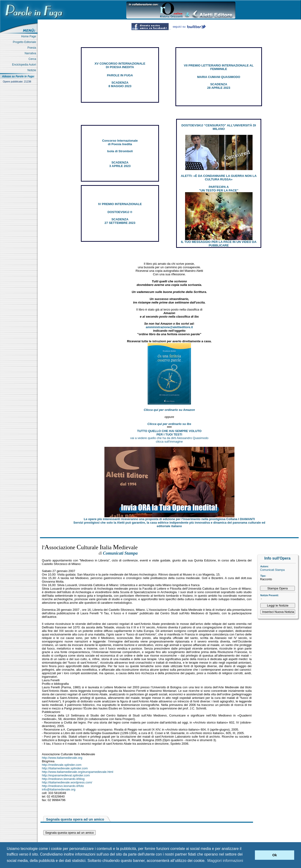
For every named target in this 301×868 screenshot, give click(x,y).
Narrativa (31, 53)
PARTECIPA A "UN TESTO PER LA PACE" (219, 189)
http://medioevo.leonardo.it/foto (63, 786)
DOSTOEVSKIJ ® (120, 212)
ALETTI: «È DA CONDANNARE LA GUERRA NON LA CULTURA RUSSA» (219, 178)
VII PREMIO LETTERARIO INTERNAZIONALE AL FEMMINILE (219, 67)
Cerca (33, 59)
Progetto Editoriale (25, 42)
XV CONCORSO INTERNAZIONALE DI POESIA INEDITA (120, 65)
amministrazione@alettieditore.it (169, 327)
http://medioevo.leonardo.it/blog (63, 779)
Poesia (33, 48)
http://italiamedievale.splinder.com (65, 768)
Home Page (29, 36)
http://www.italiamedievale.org (62, 758)
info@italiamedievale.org (59, 789)
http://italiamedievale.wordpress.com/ (67, 782)
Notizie (33, 70)
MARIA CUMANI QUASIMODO (219, 77)
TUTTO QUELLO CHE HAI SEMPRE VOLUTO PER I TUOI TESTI (169, 433)
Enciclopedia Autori (25, 65)
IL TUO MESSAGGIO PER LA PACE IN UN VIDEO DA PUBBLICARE (219, 244)
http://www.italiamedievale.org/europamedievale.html (78, 772)
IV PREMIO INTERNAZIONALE (120, 204)
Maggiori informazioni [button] (225, 861)
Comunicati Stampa (272, 570)
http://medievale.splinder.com (62, 765)
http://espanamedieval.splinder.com (66, 775)
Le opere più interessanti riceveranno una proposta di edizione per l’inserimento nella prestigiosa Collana (169, 519)
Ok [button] (275, 855)
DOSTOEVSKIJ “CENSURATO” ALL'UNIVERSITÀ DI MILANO (219, 127)
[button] (250, 855)
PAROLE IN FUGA (120, 75)
